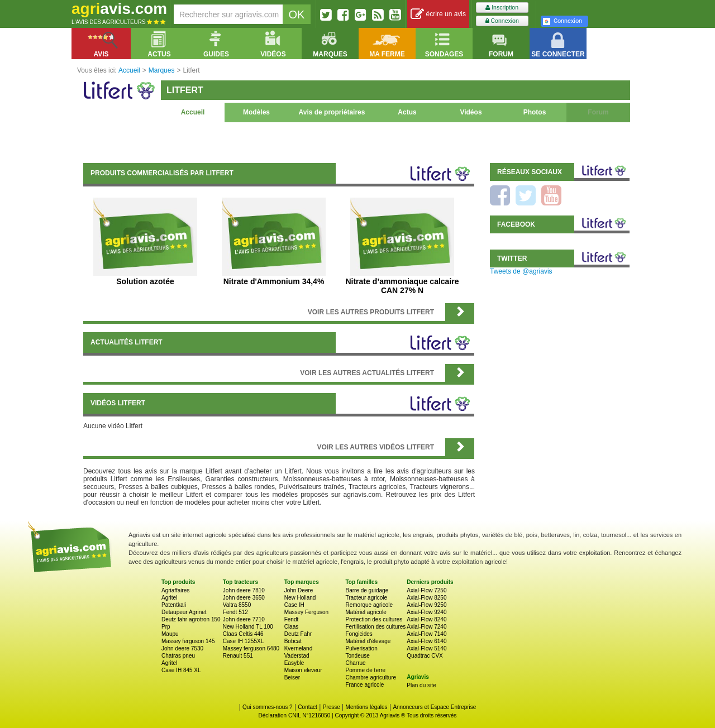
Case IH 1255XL (243, 641)
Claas (292, 627)
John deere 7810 (244, 590)
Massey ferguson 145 (188, 641)
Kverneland (299, 648)
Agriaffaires (175, 590)
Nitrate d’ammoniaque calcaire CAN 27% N (402, 286)
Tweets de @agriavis (521, 271)
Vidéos (471, 112)
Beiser (292, 677)
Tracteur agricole (366, 598)
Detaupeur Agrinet (184, 612)
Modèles (256, 112)
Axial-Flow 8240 (426, 619)
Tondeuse (357, 656)
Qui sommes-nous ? (267, 707)
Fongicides (359, 634)
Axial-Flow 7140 (426, 634)
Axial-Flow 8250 (426, 598)
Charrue (355, 663)
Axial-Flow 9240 (426, 612)
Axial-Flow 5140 (426, 648)
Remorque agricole (369, 605)
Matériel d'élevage (368, 641)
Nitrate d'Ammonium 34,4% (274, 281)
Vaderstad (297, 656)
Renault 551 (238, 656)
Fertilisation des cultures (375, 627)
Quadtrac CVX (425, 656)
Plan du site (421, 685)
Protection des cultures (374, 619)
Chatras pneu (178, 656)
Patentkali (174, 605)
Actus (407, 112)
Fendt (292, 619)
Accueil (193, 112)
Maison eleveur (303, 670)
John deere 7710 (244, 619)
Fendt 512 (235, 612)
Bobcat (293, 641)
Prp (166, 627)
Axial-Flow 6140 (426, 641)
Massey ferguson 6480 (251, 648)
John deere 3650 (244, 598)
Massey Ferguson (306, 612)
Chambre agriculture (371, 677)
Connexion (502, 21)
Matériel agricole (366, 612)
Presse (332, 707)
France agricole (364, 685)
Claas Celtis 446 (243, 634)
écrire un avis (438, 14)
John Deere (299, 590)
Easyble (294, 663)
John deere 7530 (182, 648)
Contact (307, 707)
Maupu (170, 634)
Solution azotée (145, 281)
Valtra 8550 (237, 605)
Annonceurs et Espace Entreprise (434, 707)
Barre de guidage (367, 590)
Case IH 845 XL (181, 670)
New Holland (300, 598)
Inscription (502, 8)
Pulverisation (361, 648)
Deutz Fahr (298, 634)
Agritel (169, 598)
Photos (535, 112)
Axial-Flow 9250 (426, 605)
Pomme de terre (365, 670)
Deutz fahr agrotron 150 (191, 619)
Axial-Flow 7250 (426, 590)
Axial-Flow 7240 (426, 627)
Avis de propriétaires (332, 112)
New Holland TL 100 (248, 627)
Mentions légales (367, 707)
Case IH (294, 605)
